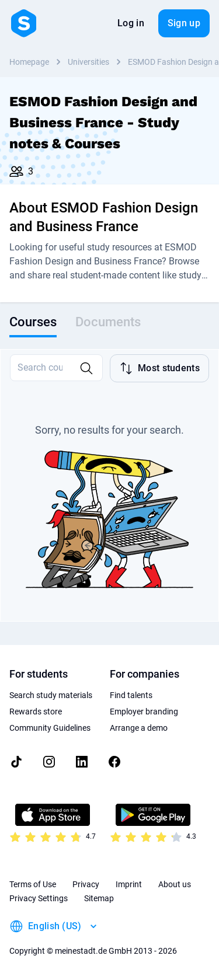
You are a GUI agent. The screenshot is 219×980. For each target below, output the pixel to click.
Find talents (131, 695)
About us (175, 884)
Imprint (129, 884)
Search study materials (51, 695)
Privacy (86, 884)
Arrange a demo (139, 728)
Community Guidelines (50, 728)
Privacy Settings (39, 898)
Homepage (29, 62)
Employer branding (144, 712)
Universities (88, 62)
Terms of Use (33, 884)
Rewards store (36, 712)
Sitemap (99, 898)
